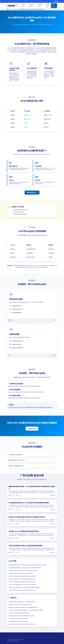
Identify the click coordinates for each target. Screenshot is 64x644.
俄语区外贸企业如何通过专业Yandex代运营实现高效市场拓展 (24, 587)
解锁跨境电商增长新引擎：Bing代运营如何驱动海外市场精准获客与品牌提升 (28, 565)
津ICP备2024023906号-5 (13, 641)
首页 (9, 9)
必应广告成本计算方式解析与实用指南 (18, 619)
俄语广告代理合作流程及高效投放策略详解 (19, 613)
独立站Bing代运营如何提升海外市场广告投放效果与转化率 (27, 517)
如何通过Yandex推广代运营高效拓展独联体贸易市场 (22, 579)
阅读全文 (53, 495)
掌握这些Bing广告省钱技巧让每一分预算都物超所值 (22, 602)
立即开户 (53, 6)
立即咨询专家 (32, 429)
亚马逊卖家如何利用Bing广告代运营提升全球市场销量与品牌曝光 (29, 503)
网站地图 (56, 1)
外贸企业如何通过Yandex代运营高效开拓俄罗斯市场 (22, 590)
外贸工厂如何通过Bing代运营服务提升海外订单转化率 (22, 582)
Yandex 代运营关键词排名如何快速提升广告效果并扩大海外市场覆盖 (26, 610)
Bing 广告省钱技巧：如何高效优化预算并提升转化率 (22, 624)
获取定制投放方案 (32, 193)
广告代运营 (14, 9)
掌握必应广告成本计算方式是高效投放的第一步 (20, 605)
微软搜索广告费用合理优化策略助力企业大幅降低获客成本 (23, 607)
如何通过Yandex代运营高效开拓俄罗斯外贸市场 (24, 531)
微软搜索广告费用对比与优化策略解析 (18, 621)
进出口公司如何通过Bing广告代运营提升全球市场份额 (22, 585)
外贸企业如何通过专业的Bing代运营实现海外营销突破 (25, 546)
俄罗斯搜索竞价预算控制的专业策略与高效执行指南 (21, 616)
